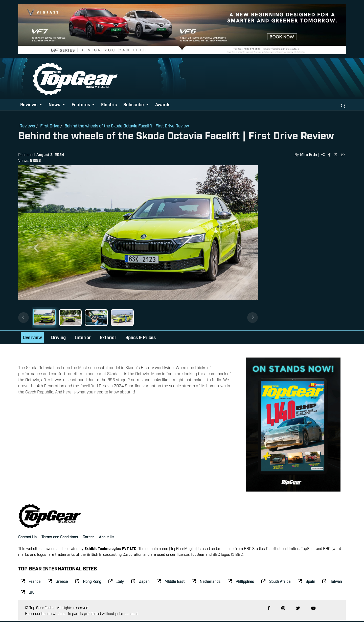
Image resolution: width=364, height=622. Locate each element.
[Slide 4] (131, 318)
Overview (32, 338)
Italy (116, 582)
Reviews (27, 126)
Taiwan (332, 582)
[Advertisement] (304, 244)
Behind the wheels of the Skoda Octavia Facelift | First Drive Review (127, 126)
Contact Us (27, 538)
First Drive (50, 126)
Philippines (241, 582)
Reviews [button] (29, 104)
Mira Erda (308, 154)
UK (27, 593)
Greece (58, 582)
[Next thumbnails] (252, 318)
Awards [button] (163, 104)
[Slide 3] (103, 318)
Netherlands (206, 582)
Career (88, 538)
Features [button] (81, 104)
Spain (306, 582)
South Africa (276, 582)
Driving (58, 338)
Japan (140, 582)
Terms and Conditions (60, 538)
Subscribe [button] (134, 104)
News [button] (55, 104)
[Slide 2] (75, 318)
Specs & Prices (141, 338)
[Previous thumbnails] (24, 318)
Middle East (171, 582)
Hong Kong (88, 582)
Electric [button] (109, 104)
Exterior (108, 338)
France (31, 582)
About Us (107, 538)
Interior (83, 338)
